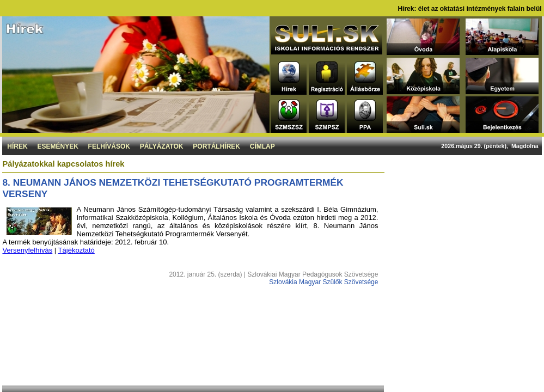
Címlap (262, 146)
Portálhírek (216, 146)
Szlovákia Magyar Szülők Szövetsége (323, 282)
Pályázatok (162, 146)
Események (57, 146)
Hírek (17, 146)
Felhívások (109, 146)
